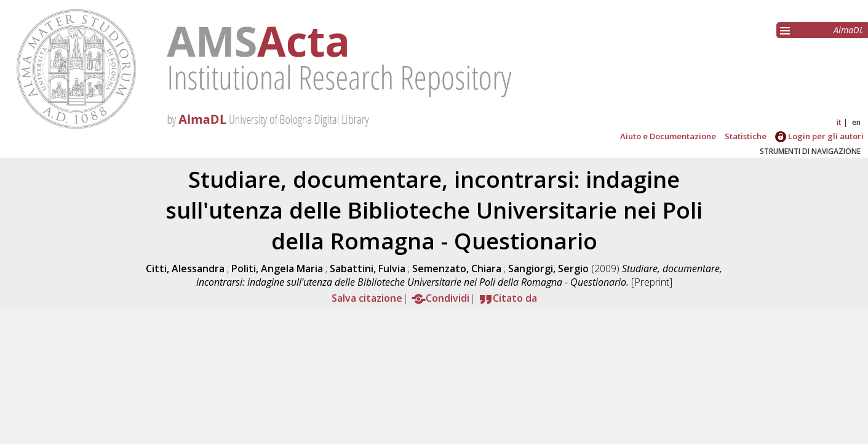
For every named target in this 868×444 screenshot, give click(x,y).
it (839, 122)
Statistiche (746, 136)
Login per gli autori (819, 136)
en (856, 122)
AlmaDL (849, 30)
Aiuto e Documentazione (668, 136)
